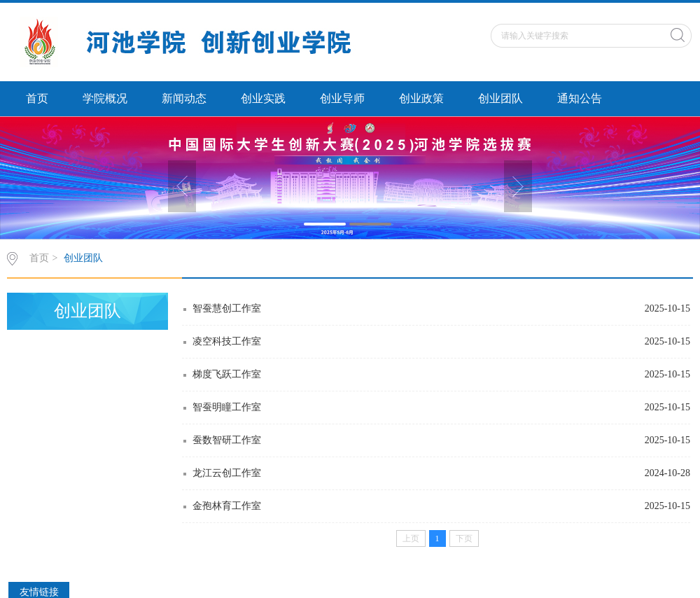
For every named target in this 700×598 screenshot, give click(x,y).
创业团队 (500, 98)
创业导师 (342, 98)
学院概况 (105, 98)
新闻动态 (184, 98)
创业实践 (263, 98)
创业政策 (421, 98)
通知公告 (580, 98)
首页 (37, 98)
